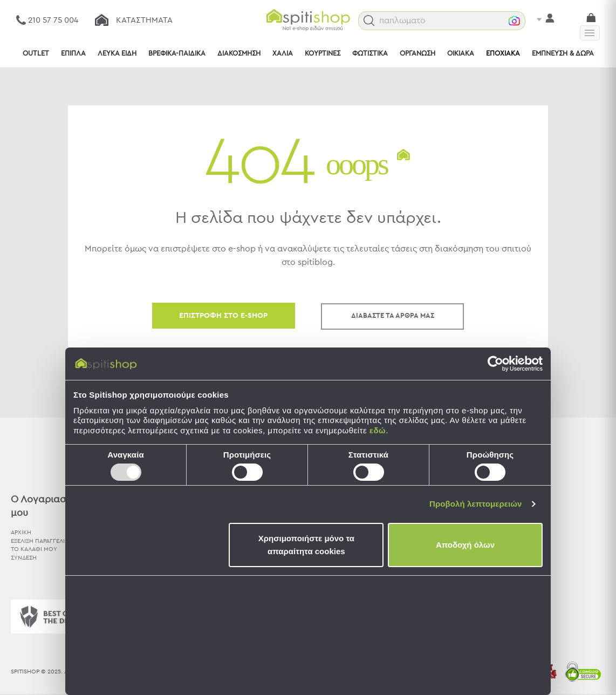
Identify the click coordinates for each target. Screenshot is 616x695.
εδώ (378, 430)
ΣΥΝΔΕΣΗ (24, 558)
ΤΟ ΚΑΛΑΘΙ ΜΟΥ (34, 549)
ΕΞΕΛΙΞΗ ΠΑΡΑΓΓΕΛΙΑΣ (41, 540)
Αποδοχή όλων (465, 545)
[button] (386, 21)
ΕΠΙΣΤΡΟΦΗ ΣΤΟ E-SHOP (223, 316)
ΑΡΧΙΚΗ (21, 532)
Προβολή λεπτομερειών (476, 504)
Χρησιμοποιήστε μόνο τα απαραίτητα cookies (306, 545)
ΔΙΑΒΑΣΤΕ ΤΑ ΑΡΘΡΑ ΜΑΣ (393, 316)
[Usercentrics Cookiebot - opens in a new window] (495, 364)
